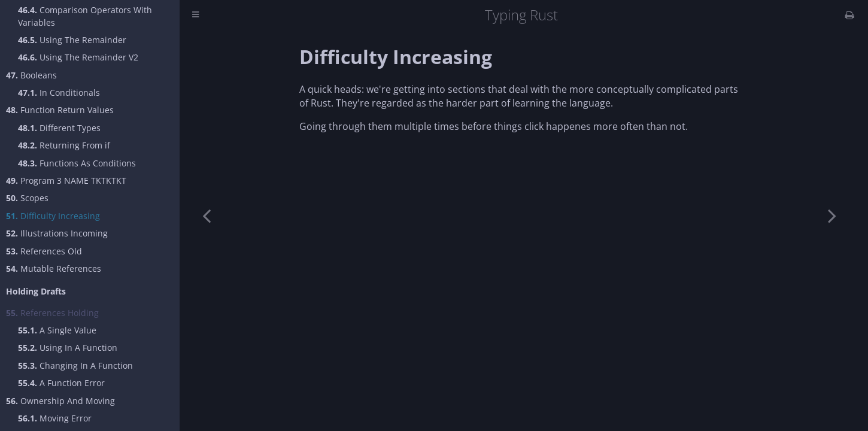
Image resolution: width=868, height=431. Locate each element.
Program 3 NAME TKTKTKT (66, 180)
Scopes (27, 198)
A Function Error (61, 383)
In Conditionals (59, 92)
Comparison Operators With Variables (85, 16)
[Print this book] (850, 15)
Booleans (31, 75)
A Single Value (57, 330)
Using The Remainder (72, 40)
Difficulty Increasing (53, 216)
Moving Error (55, 418)
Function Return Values (60, 110)
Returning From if (64, 145)
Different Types (59, 128)
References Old (44, 251)
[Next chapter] (832, 215)
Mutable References (54, 268)
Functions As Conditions (77, 163)
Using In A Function (68, 347)
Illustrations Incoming (57, 233)
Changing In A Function (75, 365)
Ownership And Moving (60, 401)
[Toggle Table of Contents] (195, 15)
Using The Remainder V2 (78, 57)
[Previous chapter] (207, 215)
